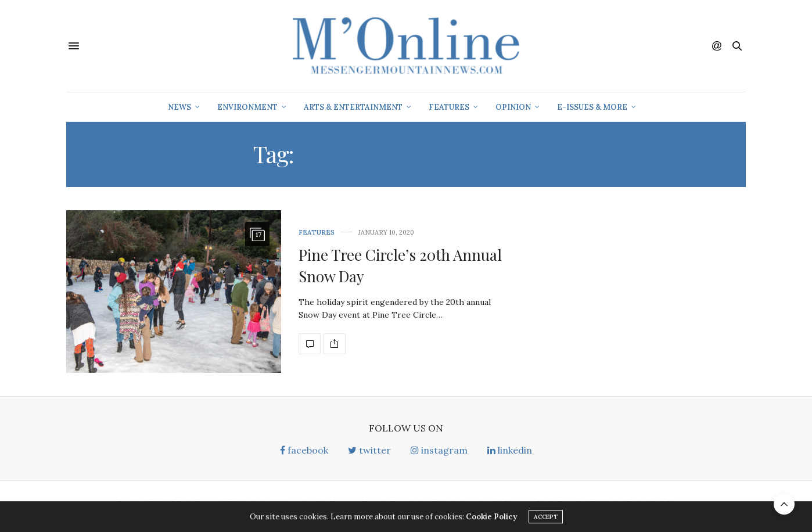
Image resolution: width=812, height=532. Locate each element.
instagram (439, 450)
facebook (304, 450)
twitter (369, 450)
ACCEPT (546, 518)
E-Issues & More (592, 107)
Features (449, 107)
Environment (247, 107)
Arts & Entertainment (353, 107)
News (179, 107)
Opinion (513, 107)
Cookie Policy (491, 518)
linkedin (510, 450)
